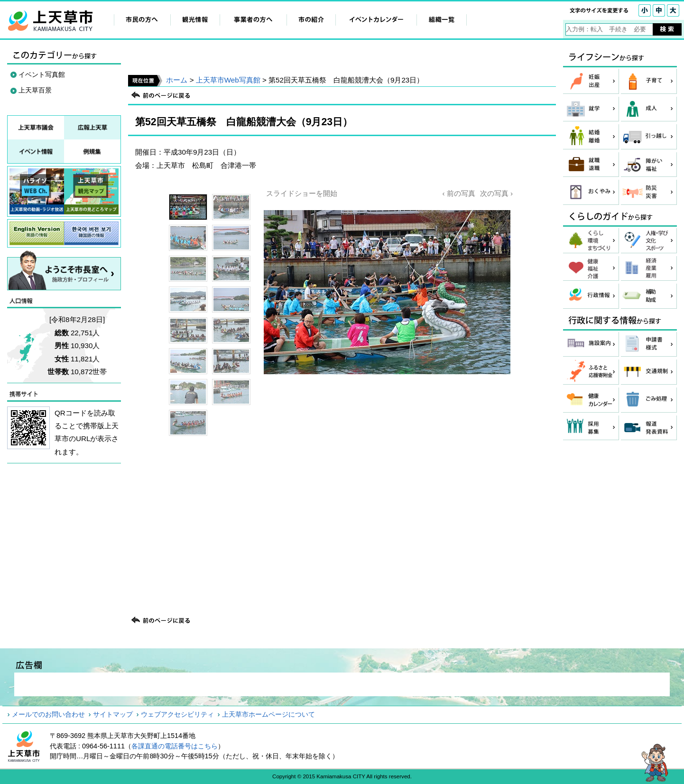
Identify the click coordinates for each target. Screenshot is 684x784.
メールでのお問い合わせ (48, 714)
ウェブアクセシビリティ (177, 714)
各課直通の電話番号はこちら (175, 746)
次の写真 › (496, 193)
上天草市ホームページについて (268, 714)
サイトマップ (113, 714)
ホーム (177, 80)
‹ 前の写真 (458, 193)
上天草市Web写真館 (228, 80)
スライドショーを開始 (302, 193)
